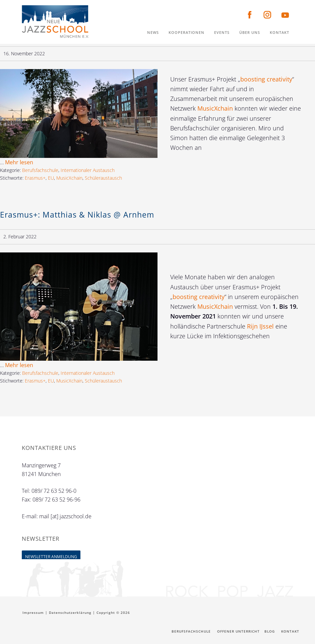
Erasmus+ (35, 178)
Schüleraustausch (103, 178)
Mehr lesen (19, 162)
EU (51, 178)
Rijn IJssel (261, 326)
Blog (270, 631)
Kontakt (290, 631)
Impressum (33, 612)
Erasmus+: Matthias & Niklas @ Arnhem (77, 215)
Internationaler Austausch (88, 170)
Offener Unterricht (238, 631)
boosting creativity (266, 79)
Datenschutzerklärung (70, 612)
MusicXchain (216, 108)
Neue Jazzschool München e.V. (55, 22)
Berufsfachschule (40, 170)
